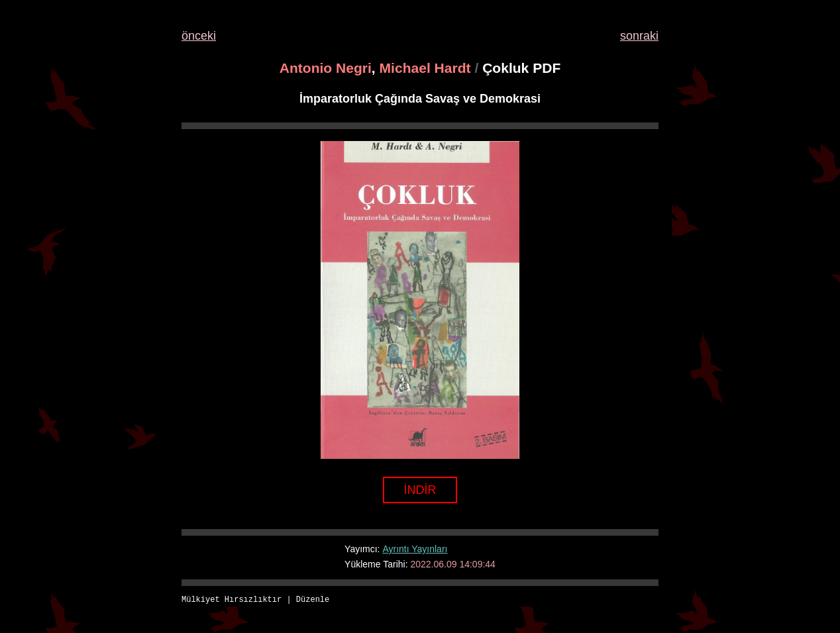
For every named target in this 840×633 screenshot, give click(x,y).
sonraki (639, 36)
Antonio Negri (326, 68)
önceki (199, 36)
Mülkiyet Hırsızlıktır (232, 600)
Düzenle (313, 600)
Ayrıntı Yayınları (415, 549)
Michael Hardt (425, 68)
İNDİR (420, 490)
